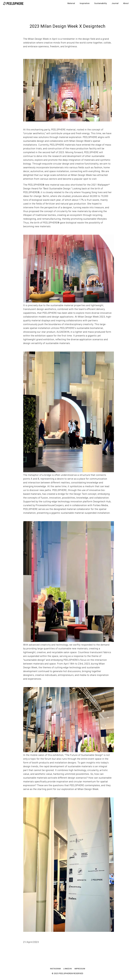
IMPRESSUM (80, 969)
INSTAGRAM (55, 969)
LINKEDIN (68, 969)
